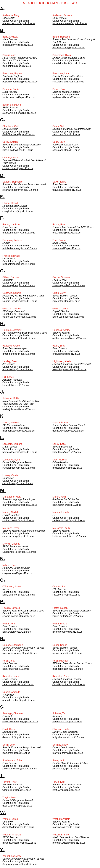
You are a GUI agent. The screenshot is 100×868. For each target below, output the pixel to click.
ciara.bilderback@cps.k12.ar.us (69, 63)
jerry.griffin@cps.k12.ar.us (66, 301)
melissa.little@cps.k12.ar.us (67, 468)
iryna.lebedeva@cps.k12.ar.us (19, 468)
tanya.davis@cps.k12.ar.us (67, 190)
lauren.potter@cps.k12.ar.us (68, 616)
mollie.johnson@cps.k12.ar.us (19, 409)
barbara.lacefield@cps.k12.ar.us (20, 452)
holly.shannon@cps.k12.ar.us (68, 737)
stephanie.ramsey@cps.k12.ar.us (20, 653)
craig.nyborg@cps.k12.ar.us (17, 573)
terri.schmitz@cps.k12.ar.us (67, 722)
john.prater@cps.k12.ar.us (17, 632)
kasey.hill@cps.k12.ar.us (16, 385)
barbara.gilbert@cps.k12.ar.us (19, 285)
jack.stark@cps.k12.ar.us (66, 769)
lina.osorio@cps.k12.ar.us (66, 595)
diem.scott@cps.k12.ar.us (16, 737)
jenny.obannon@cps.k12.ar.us (19, 595)
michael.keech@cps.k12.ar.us (19, 431)
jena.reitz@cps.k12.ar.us (16, 669)
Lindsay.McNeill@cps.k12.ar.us (19, 552)
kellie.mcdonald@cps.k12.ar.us (69, 536)
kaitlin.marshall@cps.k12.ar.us (69, 521)
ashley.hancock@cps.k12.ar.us (69, 338)
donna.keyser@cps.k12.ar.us (68, 431)
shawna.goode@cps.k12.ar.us (69, 285)
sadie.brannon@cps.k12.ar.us (18, 97)
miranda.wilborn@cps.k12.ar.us (19, 843)
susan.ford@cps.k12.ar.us (66, 248)
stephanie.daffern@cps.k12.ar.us (20, 190)
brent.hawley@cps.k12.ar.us (18, 369)
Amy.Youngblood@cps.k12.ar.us (20, 864)
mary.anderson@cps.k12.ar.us (19, 23)
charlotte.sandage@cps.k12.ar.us (20, 722)
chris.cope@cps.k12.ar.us (66, 150)
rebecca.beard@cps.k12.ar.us (69, 48)
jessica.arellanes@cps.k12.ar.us (70, 23)
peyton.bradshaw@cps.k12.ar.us (20, 82)
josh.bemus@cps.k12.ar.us (17, 66)
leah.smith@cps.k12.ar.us (16, 753)
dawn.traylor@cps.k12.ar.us (17, 806)
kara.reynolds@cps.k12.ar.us (18, 684)
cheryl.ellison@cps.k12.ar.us (18, 211)
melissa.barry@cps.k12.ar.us (18, 45)
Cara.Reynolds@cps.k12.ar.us (69, 684)
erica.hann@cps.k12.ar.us (66, 354)
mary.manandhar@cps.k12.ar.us (20, 505)
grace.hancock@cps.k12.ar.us (19, 354)
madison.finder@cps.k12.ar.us (19, 233)
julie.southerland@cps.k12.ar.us (20, 769)
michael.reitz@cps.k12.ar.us (68, 669)
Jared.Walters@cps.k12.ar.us (18, 827)
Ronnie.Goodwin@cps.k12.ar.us (20, 301)
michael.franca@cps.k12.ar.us (19, 264)
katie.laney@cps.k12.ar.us (67, 452)
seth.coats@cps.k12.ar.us (66, 134)
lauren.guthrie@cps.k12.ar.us (68, 317)
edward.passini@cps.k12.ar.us (19, 616)
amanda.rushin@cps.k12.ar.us (19, 700)
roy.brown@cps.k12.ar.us (66, 97)
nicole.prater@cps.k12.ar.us (67, 632)
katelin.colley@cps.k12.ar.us (18, 150)
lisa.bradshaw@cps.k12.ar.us (68, 82)
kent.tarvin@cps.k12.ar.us (66, 790)
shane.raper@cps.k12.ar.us (67, 653)
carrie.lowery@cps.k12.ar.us (18, 483)
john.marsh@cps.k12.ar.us (67, 505)
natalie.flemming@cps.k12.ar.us (20, 248)
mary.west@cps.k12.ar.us (66, 827)
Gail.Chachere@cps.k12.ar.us (19, 134)
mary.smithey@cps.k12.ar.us (68, 753)
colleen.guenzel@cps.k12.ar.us (19, 317)
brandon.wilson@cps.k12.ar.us (69, 843)
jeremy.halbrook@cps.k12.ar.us (19, 338)
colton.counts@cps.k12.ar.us (18, 168)
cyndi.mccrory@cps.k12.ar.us (18, 536)
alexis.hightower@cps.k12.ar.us (69, 369)
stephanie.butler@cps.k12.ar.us (19, 113)
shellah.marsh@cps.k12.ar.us (18, 521)
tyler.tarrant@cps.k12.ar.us (17, 790)
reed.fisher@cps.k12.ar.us (66, 233)
